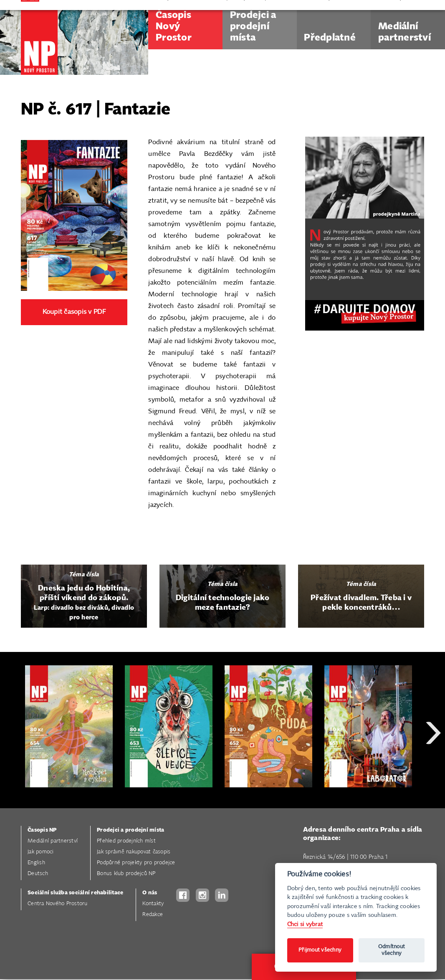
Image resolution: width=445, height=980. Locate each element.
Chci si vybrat (305, 924)
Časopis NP (42, 830)
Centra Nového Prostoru (58, 904)
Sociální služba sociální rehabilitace (75, 893)
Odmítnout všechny (392, 950)
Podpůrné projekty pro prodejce (136, 863)
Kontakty (153, 904)
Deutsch (38, 874)
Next (433, 763)
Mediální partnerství (53, 841)
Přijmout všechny (320, 950)
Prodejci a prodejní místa (130, 830)
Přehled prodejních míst (126, 841)
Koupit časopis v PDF (74, 312)
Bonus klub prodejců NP (126, 874)
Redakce (153, 915)
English (36, 863)
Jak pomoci (41, 852)
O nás (150, 893)
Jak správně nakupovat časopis (134, 852)
